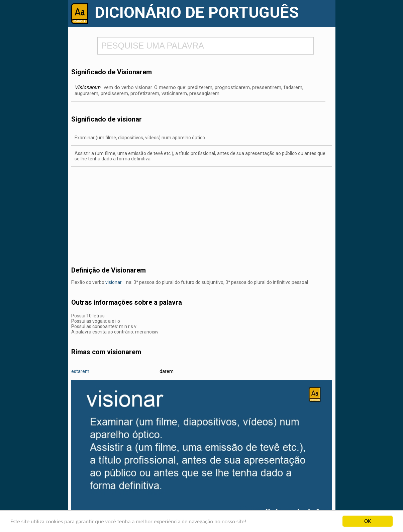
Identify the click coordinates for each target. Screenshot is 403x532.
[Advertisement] (202, 214)
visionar (114, 282)
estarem (80, 371)
